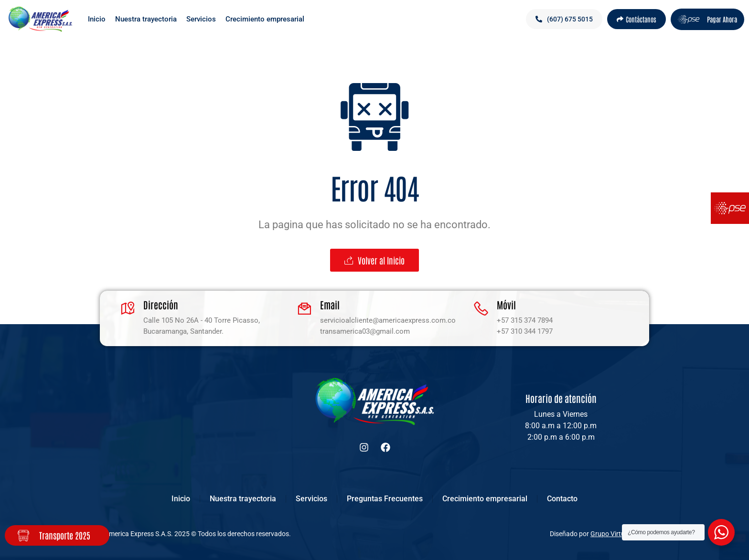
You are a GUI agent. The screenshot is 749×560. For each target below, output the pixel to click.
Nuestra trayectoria (146, 19)
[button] (564, 19)
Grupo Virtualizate (617, 534)
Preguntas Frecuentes (385, 499)
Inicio (97, 19)
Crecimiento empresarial (265, 19)
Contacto (562, 499)
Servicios (201, 19)
